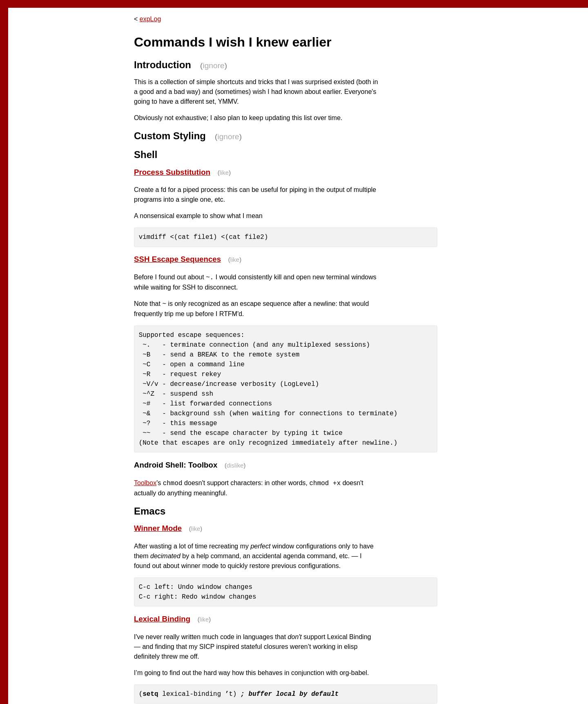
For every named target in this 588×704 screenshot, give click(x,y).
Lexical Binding (162, 619)
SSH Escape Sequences (177, 259)
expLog (150, 19)
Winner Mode (158, 528)
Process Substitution (172, 172)
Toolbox (145, 483)
